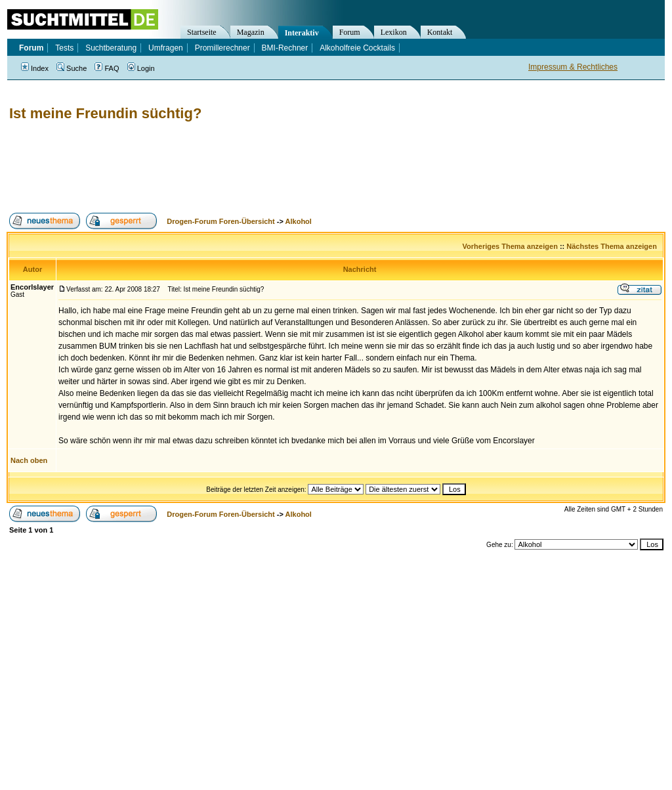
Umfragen (166, 48)
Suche (72, 68)
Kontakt (440, 32)
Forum (350, 32)
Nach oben (29, 460)
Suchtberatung (111, 48)
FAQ (107, 68)
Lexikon (394, 32)
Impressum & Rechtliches (573, 67)
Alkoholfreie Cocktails (357, 48)
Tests (64, 48)
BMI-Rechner (285, 48)
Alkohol (299, 221)
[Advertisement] (245, 167)
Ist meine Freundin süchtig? (105, 113)
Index (35, 68)
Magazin (251, 32)
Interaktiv (302, 33)
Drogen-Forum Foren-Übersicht (220, 221)
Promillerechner (222, 48)
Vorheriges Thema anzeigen (510, 246)
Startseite (202, 32)
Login (141, 68)
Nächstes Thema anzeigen (612, 246)
